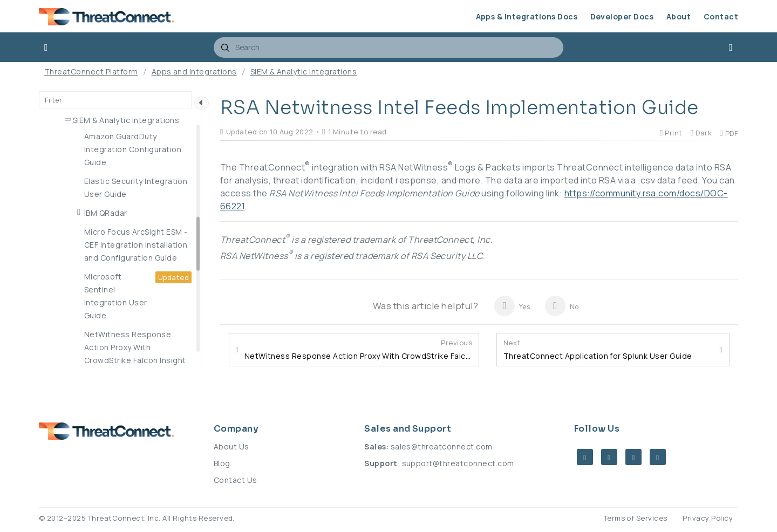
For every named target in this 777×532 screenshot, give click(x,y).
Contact (721, 16)
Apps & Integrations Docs (527, 16)
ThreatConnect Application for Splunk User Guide (598, 350)
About (679, 16)
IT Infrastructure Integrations (129, 189)
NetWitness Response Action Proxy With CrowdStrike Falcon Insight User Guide (358, 350)
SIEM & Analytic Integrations (304, 71)
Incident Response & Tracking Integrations (130, 163)
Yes (512, 306)
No (562, 306)
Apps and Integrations (194, 71)
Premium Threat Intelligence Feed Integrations (127, 271)
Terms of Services (636, 518)
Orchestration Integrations (124, 245)
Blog (222, 463)
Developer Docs (622, 16)
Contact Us (236, 480)
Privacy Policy (708, 518)
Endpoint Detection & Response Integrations (117, 131)
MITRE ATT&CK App (110, 226)
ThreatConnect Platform (91, 71)
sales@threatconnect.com (442, 446)
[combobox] (388, 47)
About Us (231, 446)
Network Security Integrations (130, 207)
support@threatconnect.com (458, 463)
